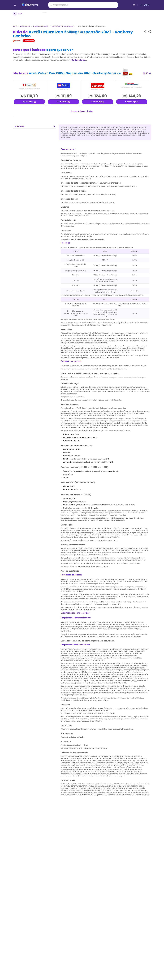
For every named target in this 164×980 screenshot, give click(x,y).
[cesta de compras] (134, 5)
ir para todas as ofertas (82, 111)
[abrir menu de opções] (15, 5)
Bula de (73, 34)
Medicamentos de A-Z (41, 26)
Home (15, 26)
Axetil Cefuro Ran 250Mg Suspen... (63, 26)
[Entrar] (145, 5)
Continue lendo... (79, 60)
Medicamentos (25, 26)
